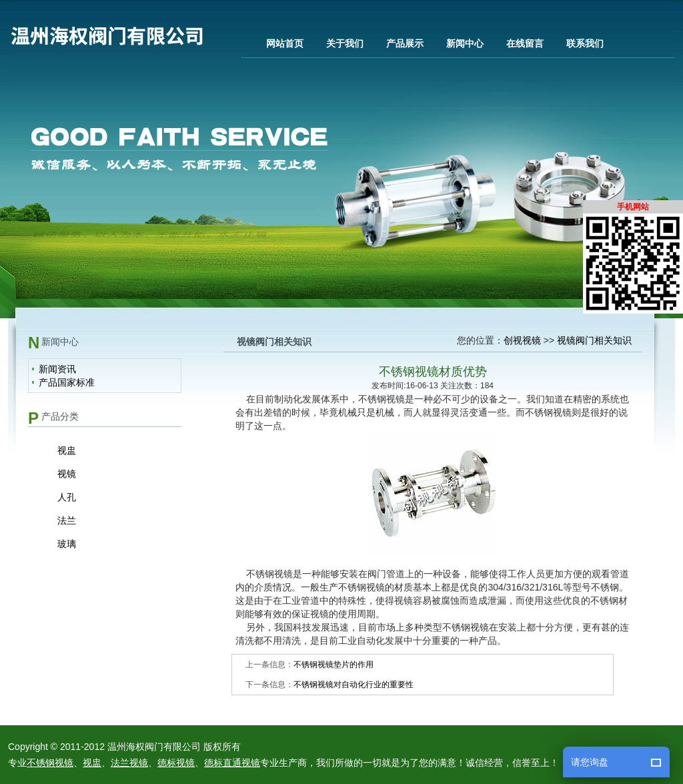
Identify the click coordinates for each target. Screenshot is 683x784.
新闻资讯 (57, 369)
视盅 (67, 450)
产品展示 (405, 43)
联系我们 (585, 43)
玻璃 (67, 544)
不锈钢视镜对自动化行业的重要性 (354, 685)
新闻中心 (465, 43)
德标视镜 (176, 763)
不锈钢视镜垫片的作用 (333, 665)
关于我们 (345, 43)
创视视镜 (522, 340)
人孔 (67, 497)
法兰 (67, 520)
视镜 (67, 474)
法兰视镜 (129, 763)
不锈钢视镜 (50, 763)
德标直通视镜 (232, 763)
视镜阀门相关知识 (594, 340)
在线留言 (525, 43)
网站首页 (285, 43)
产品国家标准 (67, 382)
